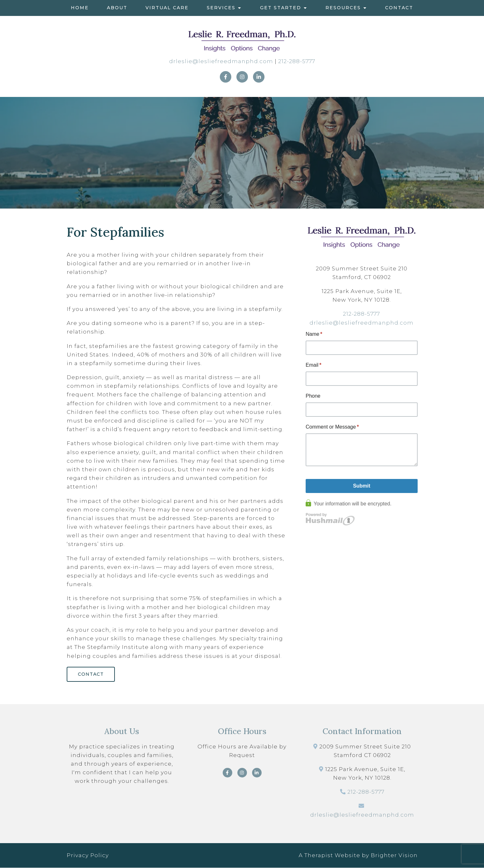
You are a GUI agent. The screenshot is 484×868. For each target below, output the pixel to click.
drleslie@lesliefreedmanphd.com (221, 61)
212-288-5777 (297, 61)
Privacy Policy (88, 856)
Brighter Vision (394, 856)
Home (80, 8)
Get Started (281, 8)
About (117, 8)
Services (221, 8)
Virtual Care (167, 8)
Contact (399, 8)
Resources (343, 8)
